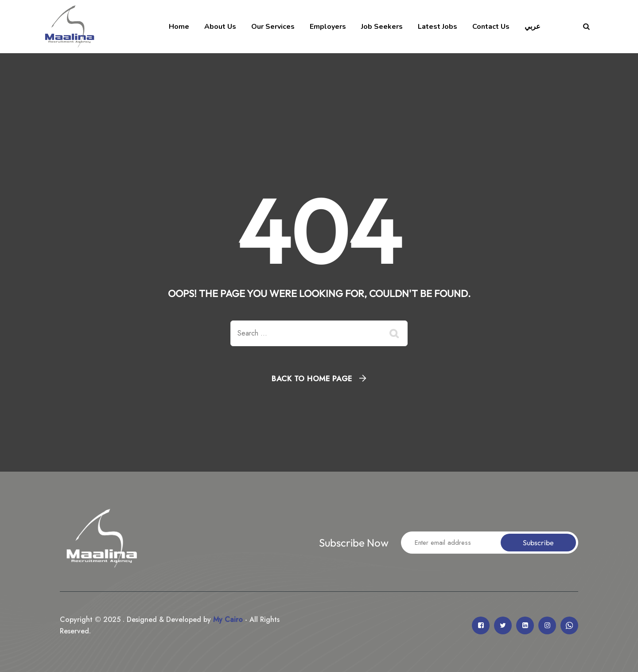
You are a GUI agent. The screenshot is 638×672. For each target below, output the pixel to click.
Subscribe (538, 543)
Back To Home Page (312, 379)
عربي (533, 27)
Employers (328, 27)
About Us (220, 27)
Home (179, 27)
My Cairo (227, 619)
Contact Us (491, 27)
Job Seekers (382, 27)
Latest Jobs (438, 27)
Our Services (273, 27)
